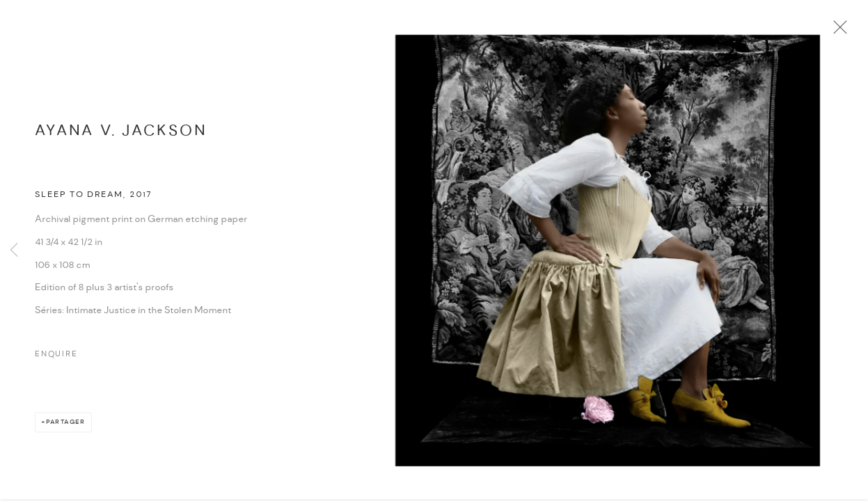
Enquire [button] (56, 358)
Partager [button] (66, 426)
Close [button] (840, 31)
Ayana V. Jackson (121, 135)
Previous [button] (14, 250)
